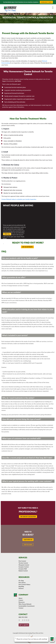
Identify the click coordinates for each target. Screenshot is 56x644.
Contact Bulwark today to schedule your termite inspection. (19, 199)
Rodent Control (23, 571)
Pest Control (22, 561)
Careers (21, 600)
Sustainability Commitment (27, 606)
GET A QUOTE (24, 625)
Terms (42, 633)
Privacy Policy (35, 633)
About (20, 598)
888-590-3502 (23, 617)
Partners (21, 588)
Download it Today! (46, 2)
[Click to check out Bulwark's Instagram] (25, 620)
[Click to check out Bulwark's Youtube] (23, 620)
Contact (21, 608)
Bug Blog (21, 586)
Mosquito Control (24, 565)
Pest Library (22, 583)
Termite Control (23, 563)
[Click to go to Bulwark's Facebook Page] (19, 620)
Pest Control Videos (24, 584)
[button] (28, 540)
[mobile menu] (54, 7)
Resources (22, 602)
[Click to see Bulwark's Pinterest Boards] (27, 620)
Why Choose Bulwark (25, 604)
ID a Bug (21, 581)
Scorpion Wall (23, 569)
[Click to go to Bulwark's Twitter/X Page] (21, 620)
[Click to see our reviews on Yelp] (29, 620)
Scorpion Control (24, 567)
